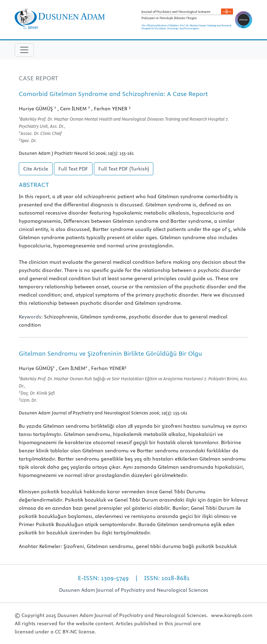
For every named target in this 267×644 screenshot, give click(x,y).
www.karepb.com (232, 615)
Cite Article (36, 169)
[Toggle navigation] (24, 50)
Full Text (73, 169)
